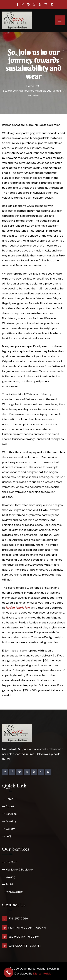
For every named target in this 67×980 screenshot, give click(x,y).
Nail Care (11, 862)
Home (30, 86)
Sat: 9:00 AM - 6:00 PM (24, 937)
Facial (9, 884)
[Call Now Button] (8, 972)
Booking (11, 821)
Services (11, 814)
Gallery (10, 829)
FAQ (8, 836)
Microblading (14, 892)
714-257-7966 (18, 919)
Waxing (10, 877)
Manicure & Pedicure (19, 870)
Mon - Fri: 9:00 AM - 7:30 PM (27, 928)
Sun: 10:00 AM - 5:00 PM (24, 946)
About (10, 806)
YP (46, 4)
